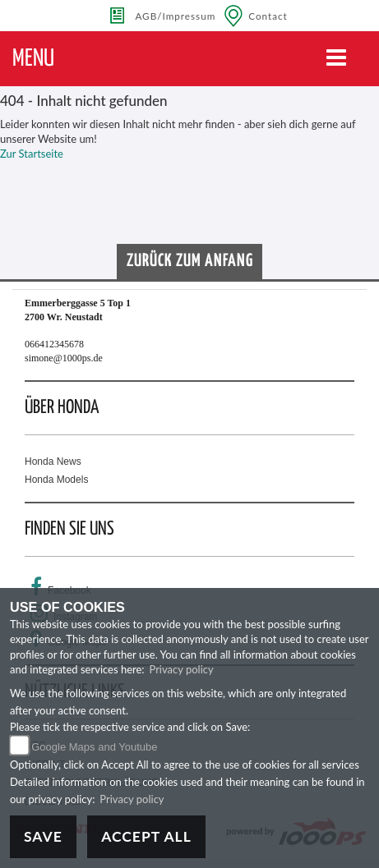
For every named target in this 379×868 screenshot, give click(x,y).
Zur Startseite (32, 154)
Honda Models (56, 480)
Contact (268, 16)
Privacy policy (181, 669)
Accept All (146, 836)
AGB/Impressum (175, 16)
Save (43, 836)
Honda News (53, 462)
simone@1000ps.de (64, 358)
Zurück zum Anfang (190, 261)
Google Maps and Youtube (94, 747)
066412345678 (54, 344)
